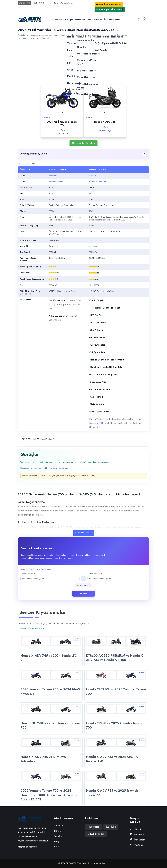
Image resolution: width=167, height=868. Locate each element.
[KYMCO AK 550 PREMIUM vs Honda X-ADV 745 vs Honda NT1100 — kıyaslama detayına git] (116, 651)
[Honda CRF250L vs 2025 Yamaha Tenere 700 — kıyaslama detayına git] (116, 685)
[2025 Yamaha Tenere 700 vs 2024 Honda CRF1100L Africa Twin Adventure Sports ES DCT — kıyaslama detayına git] (51, 788)
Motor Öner (10, 694)
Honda (57, 831)
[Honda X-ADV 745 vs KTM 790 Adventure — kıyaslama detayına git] (51, 752)
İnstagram (138, 840)
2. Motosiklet (95, 574)
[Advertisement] (84, 62)
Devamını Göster (83, 533)
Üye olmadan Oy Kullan (83, 143)
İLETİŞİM (111, 827)
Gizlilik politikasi (96, 834)
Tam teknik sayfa (62, 134)
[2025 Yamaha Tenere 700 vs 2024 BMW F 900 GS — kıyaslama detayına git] (51, 685)
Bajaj (56, 841)
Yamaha (58, 836)
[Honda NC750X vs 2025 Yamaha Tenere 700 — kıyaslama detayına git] (51, 718)
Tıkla (73, 291)
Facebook (137, 835)
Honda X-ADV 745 (97, 182)
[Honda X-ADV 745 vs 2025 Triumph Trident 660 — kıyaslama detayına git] (116, 788)
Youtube (137, 845)
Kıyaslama (97, 20)
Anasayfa (59, 20)
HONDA (93, 176)
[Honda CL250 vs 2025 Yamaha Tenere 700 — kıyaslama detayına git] (116, 718)
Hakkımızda (115, 20)
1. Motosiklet (28, 574)
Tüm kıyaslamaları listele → (33, 629)
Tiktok (136, 829)
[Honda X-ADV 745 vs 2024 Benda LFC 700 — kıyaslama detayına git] (51, 651)
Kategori (69, 20)
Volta (57, 847)
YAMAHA (53, 176)
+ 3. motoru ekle (84, 585)
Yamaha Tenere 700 (58, 182)
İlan (106, 20)
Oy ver (64, 130)
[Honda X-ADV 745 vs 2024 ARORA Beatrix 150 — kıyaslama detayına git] (116, 752)
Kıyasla (83, 594)
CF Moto (58, 826)
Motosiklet (80, 20)
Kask (89, 20)
